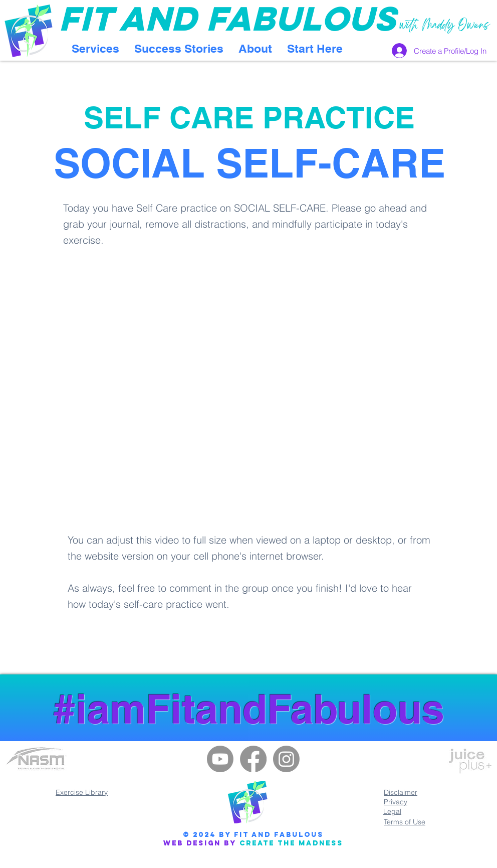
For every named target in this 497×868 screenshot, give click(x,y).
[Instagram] (286, 759)
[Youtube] (220, 759)
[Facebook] (253, 759)
